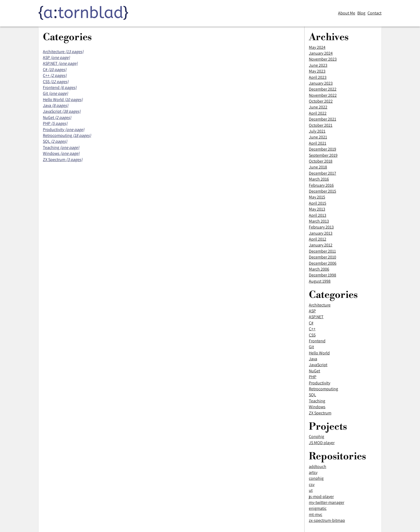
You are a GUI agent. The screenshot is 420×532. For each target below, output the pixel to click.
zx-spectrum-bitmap (327, 520)
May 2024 (317, 47)
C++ (312, 329)
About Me (347, 13)
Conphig (316, 437)
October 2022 (321, 101)
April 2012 (318, 239)
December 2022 (323, 89)
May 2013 (317, 209)
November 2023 (323, 59)
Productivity (320, 383)
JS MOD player (322, 443)
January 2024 (321, 53)
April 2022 (318, 113)
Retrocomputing (323, 389)
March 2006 (319, 269)
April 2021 (318, 143)
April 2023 (318, 77)
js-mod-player (321, 497)
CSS (312, 335)
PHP (313, 377)
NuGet (314, 371)
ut (311, 490)
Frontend (317, 341)
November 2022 (323, 95)
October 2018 (321, 161)
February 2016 (321, 185)
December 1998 (322, 275)
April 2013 (318, 215)
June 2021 (318, 137)
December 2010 (322, 257)
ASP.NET (316, 317)
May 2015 (317, 197)
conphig (316, 478)
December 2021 (322, 119)
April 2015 (318, 203)
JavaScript (318, 365)
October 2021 (321, 125)
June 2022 (318, 107)
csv (312, 484)
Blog (361, 13)
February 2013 (321, 227)
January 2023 (321, 83)
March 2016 (319, 179)
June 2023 (318, 65)
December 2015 (322, 191)
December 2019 (322, 149)
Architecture (320, 305)
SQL (312, 395)
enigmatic (318, 508)
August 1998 (320, 281)
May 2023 (317, 71)
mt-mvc (316, 514)
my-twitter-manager (327, 502)
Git (311, 347)
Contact (374, 13)
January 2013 (321, 233)
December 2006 (323, 263)
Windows (317, 407)
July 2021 (317, 131)
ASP (312, 311)
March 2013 (319, 221)
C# (311, 323)
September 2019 (323, 155)
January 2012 (321, 245)
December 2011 (322, 251)
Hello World (319, 353)
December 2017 (322, 173)
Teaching (317, 401)
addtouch (318, 467)
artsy (313, 472)
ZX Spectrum (320, 413)
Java (313, 359)
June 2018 (318, 167)
